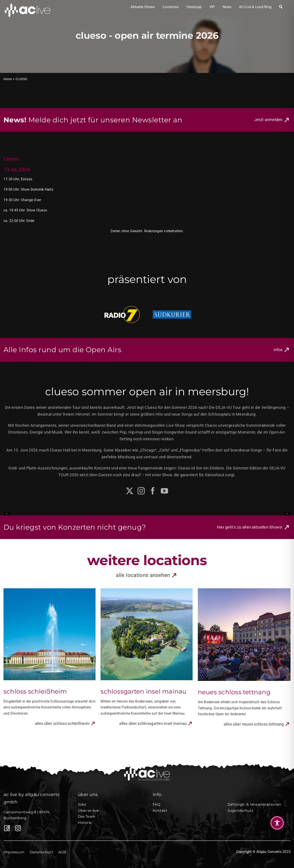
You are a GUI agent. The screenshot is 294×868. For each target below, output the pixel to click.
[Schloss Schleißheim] (50, 590)
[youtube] (164, 491)
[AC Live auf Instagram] (17, 828)
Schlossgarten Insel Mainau (143, 691)
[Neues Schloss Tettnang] (244, 590)
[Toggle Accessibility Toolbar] (277, 823)
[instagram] (141, 491)
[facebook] (153, 491)
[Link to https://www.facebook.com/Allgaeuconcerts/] (6, 828)
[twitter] (130, 491)
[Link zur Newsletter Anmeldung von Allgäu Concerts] (272, 120)
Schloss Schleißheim (35, 691)
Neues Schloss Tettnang (234, 692)
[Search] (281, 7)
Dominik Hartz (42, 189)
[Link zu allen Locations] (147, 575)
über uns (88, 794)
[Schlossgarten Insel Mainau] (147, 590)
